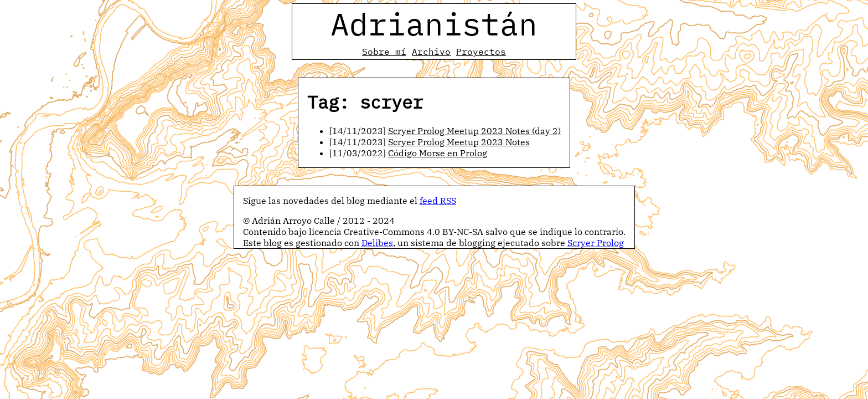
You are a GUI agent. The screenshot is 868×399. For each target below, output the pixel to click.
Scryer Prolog (596, 243)
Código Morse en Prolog (438, 153)
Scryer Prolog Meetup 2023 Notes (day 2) (474, 131)
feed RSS (438, 201)
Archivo (431, 52)
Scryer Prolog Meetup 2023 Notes (459, 142)
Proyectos (481, 52)
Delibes (377, 243)
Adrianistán (434, 24)
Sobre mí (384, 52)
